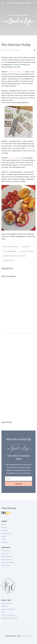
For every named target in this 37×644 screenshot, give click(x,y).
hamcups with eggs (27, 251)
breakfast (26, 247)
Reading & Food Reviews (10, 618)
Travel (3, 539)
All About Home (7, 603)
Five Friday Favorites (10, 251)
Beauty (4, 536)
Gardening (5, 606)
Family (4, 524)
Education (5, 530)
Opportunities (6, 551)
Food (3, 612)
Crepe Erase (30, 148)
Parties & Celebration (9, 609)
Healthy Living (6, 533)
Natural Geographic (16, 158)
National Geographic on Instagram (14, 256)
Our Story (5, 554)
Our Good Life (27, 636)
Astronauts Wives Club (17, 72)
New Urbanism (6, 559)
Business (4, 527)
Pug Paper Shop (8, 260)
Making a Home (7, 557)
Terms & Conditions (8, 562)
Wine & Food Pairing (8, 615)
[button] (34, 50)
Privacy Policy (6, 565)
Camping (4, 542)
